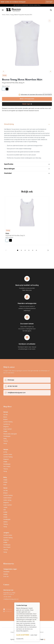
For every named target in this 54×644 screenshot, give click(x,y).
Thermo (6, 441)
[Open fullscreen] (50, 21)
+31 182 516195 (7, 597)
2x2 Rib (6, 415)
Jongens (6, 533)
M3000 (5, 432)
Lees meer (34, 635)
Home (4, 15)
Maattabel (6, 572)
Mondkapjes (7, 436)
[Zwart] (7, 89)
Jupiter (5, 508)
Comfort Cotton (8, 455)
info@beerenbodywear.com (11, 599)
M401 (5, 485)
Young (12, 15)
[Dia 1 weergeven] (18, 250)
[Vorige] (4, 71)
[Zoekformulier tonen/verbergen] (51, 10)
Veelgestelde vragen (10, 569)
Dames (6, 412)
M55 (5, 510)
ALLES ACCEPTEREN (23, 635)
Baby (5, 477)
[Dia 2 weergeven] (21, 250)
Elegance (6, 427)
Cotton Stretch (7, 498)
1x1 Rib (5, 452)
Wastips (6, 574)
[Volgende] (50, 71)
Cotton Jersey (7, 500)
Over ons (6, 577)
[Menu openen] (3, 10)
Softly (5, 439)
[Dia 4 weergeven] (29, 250)
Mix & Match (7, 467)
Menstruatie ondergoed (10, 434)
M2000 (5, 512)
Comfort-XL (7, 424)
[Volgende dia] (48, 250)
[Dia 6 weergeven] (36, 250)
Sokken (5, 522)
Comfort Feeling (8, 422)
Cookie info (20, 639)
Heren (8, 15)
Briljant (5, 420)
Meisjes (6, 450)
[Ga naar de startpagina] (14, 10)
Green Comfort (8, 429)
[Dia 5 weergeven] (33, 250)
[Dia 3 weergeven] (25, 250)
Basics (5, 417)
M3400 (5, 482)
